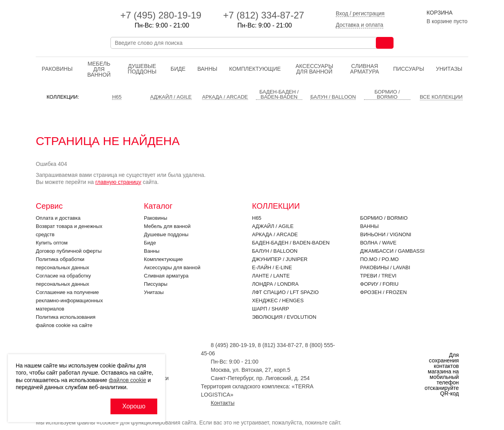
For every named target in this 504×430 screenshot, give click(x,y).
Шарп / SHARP (270, 309)
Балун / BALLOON (275, 251)
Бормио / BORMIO (384, 218)
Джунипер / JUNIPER (280, 259)
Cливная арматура (365, 69)
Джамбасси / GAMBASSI (392, 251)
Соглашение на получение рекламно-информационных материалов (69, 300)
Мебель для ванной (99, 69)
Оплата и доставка (58, 218)
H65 (257, 218)
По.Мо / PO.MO (379, 259)
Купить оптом (52, 243)
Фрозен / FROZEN (384, 292)
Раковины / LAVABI (385, 267)
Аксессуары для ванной (315, 69)
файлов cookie (128, 380)
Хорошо (134, 406)
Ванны (207, 69)
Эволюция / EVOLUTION (284, 317)
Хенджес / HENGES (278, 300)
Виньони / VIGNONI (386, 234)
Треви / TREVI (378, 276)
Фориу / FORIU (379, 284)
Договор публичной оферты (69, 251)
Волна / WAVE (378, 243)
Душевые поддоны (142, 69)
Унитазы (449, 69)
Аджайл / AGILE (273, 226)
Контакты (223, 403)
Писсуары (409, 69)
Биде (178, 69)
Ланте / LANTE (271, 276)
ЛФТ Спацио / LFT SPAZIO (285, 292)
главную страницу (118, 182)
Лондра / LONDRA (275, 284)
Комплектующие (255, 69)
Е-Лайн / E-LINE (272, 267)
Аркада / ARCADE (275, 234)
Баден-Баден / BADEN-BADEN (291, 243)
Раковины (57, 69)
